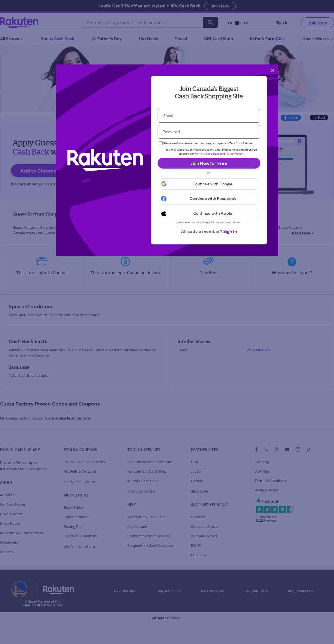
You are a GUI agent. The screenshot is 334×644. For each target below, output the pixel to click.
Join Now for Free (209, 163)
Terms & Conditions (207, 153)
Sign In (230, 231)
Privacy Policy (234, 153)
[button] (209, 184)
